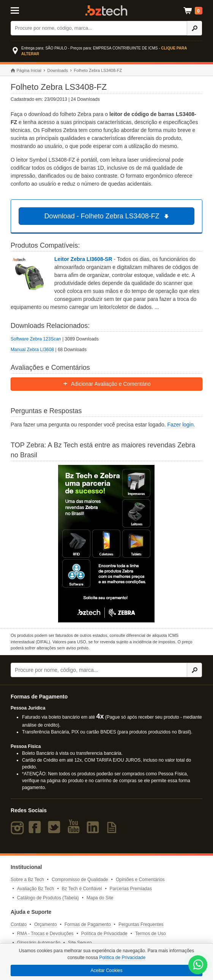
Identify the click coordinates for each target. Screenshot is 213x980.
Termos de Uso (151, 934)
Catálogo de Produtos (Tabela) (48, 898)
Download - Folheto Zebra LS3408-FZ (108, 216)
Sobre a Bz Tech (27, 880)
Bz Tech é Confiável (82, 889)
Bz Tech (106, 10)
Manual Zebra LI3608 (32, 350)
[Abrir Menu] (24, 10)
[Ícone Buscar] (194, 28)
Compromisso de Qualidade (80, 880)
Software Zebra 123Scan (36, 339)
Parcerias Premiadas (131, 889)
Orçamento (45, 924)
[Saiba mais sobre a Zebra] (106, 544)
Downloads (58, 70)
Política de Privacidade (104, 934)
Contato (19, 924)
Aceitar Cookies (106, 970)
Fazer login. (181, 425)
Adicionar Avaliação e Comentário (106, 384)
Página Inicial (26, 71)
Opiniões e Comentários (140, 880)
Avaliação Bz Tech (36, 889)
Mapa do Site (100, 898)
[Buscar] (99, 28)
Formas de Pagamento (88, 924)
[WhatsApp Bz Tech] (198, 966)
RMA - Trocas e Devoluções (45, 934)
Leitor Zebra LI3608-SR (84, 259)
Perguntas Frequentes (141, 924)
